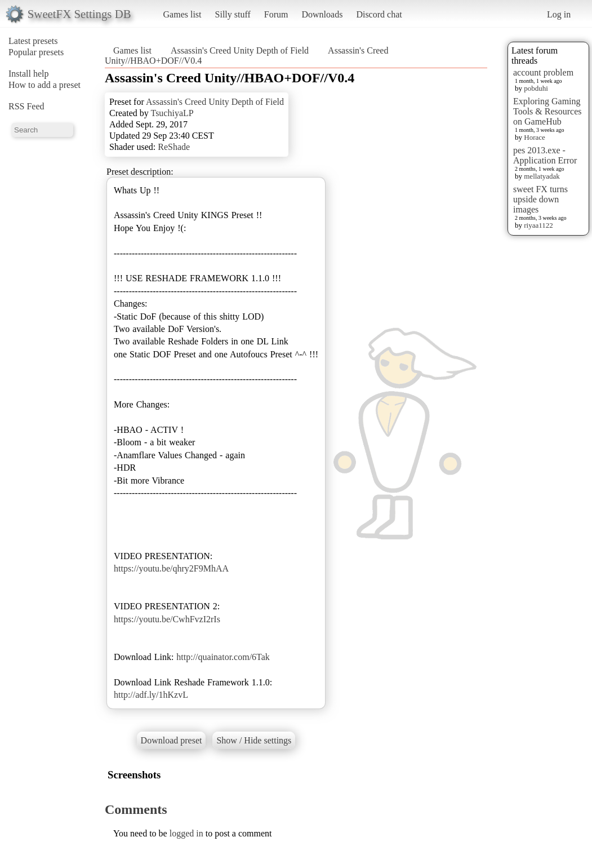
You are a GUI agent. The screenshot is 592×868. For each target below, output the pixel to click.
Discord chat (379, 14)
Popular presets (36, 52)
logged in (186, 833)
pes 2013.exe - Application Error (545, 155)
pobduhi (536, 88)
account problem (543, 72)
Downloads (322, 14)
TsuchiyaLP (172, 113)
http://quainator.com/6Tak (223, 657)
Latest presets (33, 41)
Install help (29, 74)
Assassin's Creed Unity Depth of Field (240, 50)
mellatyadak (542, 176)
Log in (559, 14)
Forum (276, 14)
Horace (535, 137)
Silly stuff (233, 14)
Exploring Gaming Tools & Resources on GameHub (548, 111)
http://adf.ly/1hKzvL (151, 695)
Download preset (172, 740)
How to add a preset (44, 85)
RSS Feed (26, 106)
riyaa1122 (538, 225)
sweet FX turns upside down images (540, 199)
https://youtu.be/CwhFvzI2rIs (167, 619)
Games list (183, 14)
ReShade (174, 147)
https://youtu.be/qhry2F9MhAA (171, 568)
